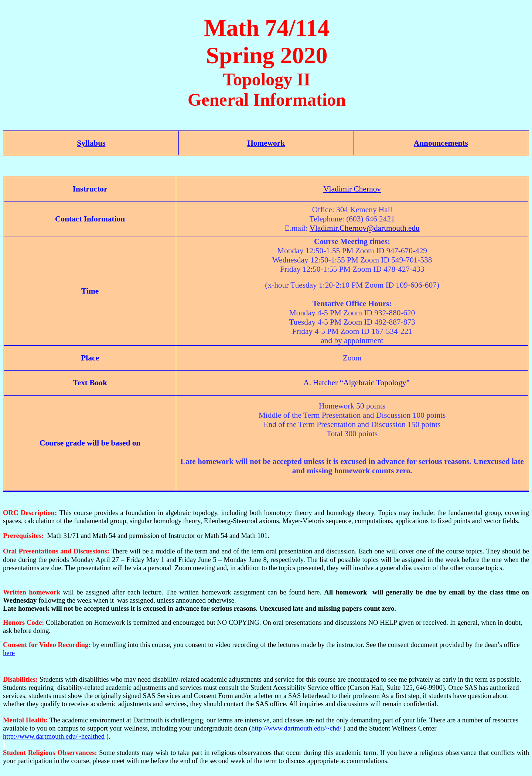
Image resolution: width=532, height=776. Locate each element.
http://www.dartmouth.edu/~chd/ (296, 728)
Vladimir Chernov (352, 189)
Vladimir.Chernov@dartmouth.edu (365, 228)
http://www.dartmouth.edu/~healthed (54, 736)
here (9, 653)
